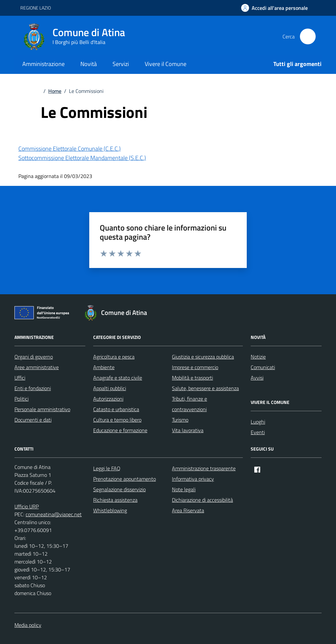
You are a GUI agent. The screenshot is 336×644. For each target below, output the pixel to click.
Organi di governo (34, 357)
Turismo (180, 420)
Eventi (258, 432)
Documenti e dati (33, 420)
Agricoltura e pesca (114, 357)
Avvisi (257, 378)
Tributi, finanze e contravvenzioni (189, 404)
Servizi (121, 64)
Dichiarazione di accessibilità (202, 500)
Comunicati (263, 367)
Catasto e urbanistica (116, 409)
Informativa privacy (193, 479)
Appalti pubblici (110, 388)
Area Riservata (188, 510)
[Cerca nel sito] (308, 36)
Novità (89, 64)
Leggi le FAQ (107, 468)
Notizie (258, 357)
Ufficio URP (27, 506)
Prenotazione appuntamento (125, 479)
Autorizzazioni (108, 399)
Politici (21, 399)
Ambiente (104, 367)
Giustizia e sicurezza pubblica (203, 357)
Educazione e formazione (120, 430)
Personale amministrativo (42, 409)
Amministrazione (43, 64)
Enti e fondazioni (33, 388)
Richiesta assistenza (115, 500)
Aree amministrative (37, 367)
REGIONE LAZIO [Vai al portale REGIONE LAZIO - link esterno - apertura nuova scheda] (36, 8)
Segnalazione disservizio (119, 489)
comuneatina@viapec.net (54, 514)
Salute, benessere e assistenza (205, 388)
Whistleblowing (110, 510)
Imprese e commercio (195, 367)
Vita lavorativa (188, 430)
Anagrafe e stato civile (118, 378)
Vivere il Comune (166, 64)
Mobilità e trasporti (192, 378)
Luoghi (258, 422)
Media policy (28, 625)
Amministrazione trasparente (204, 468)
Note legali (184, 489)
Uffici (20, 378)
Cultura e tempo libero (117, 420)
